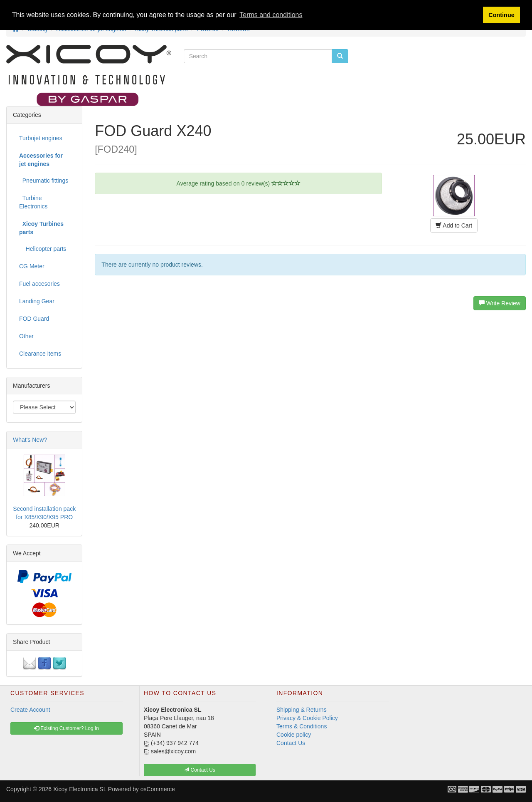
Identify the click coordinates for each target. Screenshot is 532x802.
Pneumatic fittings (44, 181)
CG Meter (32, 266)
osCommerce (158, 789)
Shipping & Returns (302, 710)
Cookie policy (294, 735)
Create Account (30, 710)
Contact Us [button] (200, 770)
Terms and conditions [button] (271, 15)
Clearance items (40, 354)
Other (26, 336)
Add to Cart (454, 225)
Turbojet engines (41, 138)
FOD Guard (34, 319)
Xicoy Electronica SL (80, 789)
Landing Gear (37, 301)
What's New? (30, 440)
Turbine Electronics (33, 202)
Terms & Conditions (302, 726)
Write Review (500, 303)
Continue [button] (501, 15)
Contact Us (291, 743)
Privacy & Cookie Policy (307, 718)
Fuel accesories (39, 284)
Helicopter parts (43, 249)
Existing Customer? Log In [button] (66, 728)
